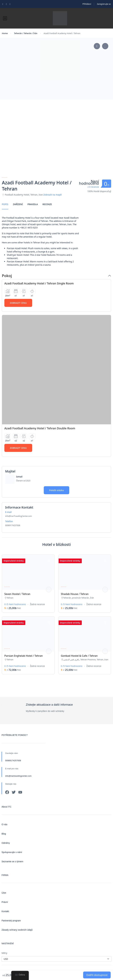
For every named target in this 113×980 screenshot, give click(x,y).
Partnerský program (11, 921)
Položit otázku (57, 490)
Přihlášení (87, 4)
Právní (5, 902)
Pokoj (7, 276)
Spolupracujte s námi (12, 852)
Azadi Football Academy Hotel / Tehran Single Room (39, 283)
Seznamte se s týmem (12, 861)
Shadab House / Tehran (75, 594)
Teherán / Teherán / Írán (26, 33)
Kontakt (5, 911)
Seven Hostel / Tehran (17, 594)
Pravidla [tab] (33, 204)
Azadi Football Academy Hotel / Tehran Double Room (40, 428)
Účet (4, 893)
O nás (4, 824)
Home (5, 33)
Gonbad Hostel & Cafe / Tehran (79, 656)
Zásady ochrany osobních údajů (17, 930)
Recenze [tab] (47, 204)
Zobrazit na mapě (52, 195)
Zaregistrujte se (104, 4)
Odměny (6, 843)
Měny (4, 953)
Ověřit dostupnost (97, 975)
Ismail (19, 477)
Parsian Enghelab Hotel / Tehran (24, 656)
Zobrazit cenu (18, 303)
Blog (4, 834)
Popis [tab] (5, 204)
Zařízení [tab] (18, 204)
